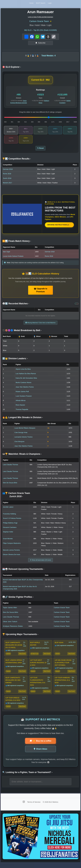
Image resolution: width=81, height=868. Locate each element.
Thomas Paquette (22, 411)
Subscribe (40, 43)
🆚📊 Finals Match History (17, 243)
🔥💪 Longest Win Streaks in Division (23, 419)
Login (50, 3)
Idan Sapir (7, 253)
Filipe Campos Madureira (12, 545)
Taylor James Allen (10, 610)
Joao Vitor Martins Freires (25, 389)
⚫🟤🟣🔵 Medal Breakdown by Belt (22, 332)
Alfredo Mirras (21, 402)
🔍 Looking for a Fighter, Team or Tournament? (27, 777)
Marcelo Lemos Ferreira (11, 552)
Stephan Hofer (8, 534)
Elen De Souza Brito (10, 485)
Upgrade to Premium (41, 292)
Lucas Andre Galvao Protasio (13, 258)
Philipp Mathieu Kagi (10, 525)
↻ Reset (40, 149)
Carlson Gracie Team (39, 22)
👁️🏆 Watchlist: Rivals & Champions (22, 456)
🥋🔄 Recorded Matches (16, 305)
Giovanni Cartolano (10, 529)
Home (31, 3)
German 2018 (8, 171)
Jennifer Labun (8, 509)
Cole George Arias (21, 434)
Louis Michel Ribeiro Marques (25, 430)
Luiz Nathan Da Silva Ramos (26, 375)
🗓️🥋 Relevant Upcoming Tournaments (23, 571)
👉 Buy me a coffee (40, 746)
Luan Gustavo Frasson (24, 398)
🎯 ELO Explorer (12, 68)
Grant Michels (8, 541)
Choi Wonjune (19, 443)
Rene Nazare (20, 407)
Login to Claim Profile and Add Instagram (40, 17)
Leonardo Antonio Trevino (23, 439)
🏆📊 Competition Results (17, 160)
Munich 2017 (7, 184)
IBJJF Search (41, 3)
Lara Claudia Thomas (10, 466)
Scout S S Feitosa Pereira (12, 520)
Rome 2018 (7, 175)
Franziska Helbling (9, 516)
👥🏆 (16, 497)
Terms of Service (34, 807)
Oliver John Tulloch (10, 624)
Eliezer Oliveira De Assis (12, 556)
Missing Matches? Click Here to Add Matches (40, 324)
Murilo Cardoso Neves (24, 384)
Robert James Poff (22, 393)
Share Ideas (41, 754)
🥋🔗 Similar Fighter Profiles (18, 599)
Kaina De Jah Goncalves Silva (26, 380)
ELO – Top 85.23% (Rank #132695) (40, 31)
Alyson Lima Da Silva (23, 371)
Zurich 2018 (7, 180)
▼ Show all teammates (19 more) (40, 562)
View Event (22, 656)
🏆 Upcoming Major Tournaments (20, 637)
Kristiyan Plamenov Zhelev (13, 628)
